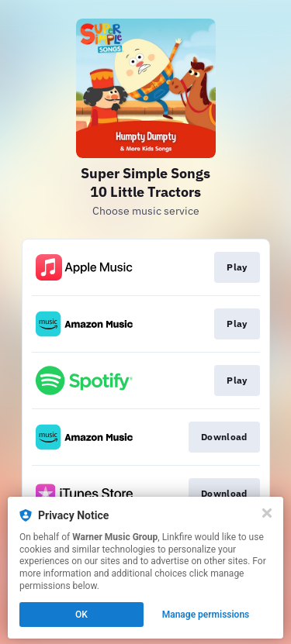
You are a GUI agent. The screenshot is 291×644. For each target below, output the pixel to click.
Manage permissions (206, 615)
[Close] (267, 513)
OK (81, 615)
